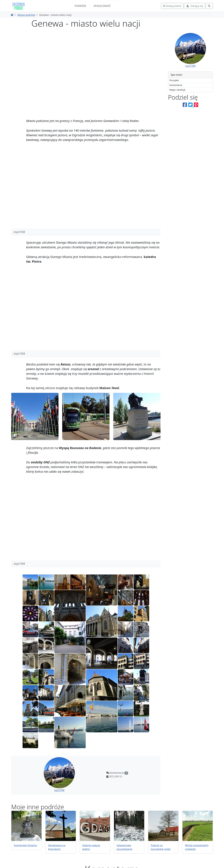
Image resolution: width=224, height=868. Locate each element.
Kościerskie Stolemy (25, 845)
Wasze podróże (26, 15)
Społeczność (102, 6)
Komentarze (176, 85)
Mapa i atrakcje (177, 90)
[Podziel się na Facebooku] (185, 105)
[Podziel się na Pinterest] (196, 105)
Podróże (80, 6)
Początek (174, 80)
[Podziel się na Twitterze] (191, 105)
